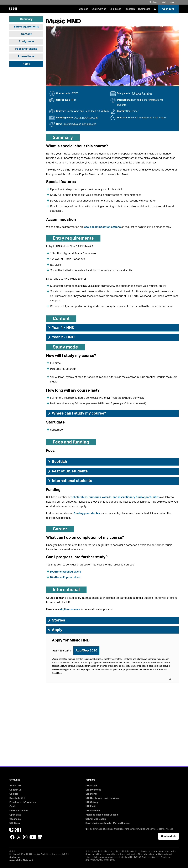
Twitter (19, 837)
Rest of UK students (68, 471)
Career (60, 529)
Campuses (115, 9)
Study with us (99, 9)
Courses (83, 9)
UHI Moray (91, 794)
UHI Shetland (93, 811)
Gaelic (13, 806)
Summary (26, 19)
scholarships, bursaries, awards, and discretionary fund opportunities (115, 497)
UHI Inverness (93, 790)
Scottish (57, 462)
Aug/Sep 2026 (86, 650)
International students (70, 481)
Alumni (173, 2)
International (26, 56)
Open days (168, 9)
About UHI (15, 786)
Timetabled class (72, 124)
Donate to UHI (17, 798)
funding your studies (87, 513)
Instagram (25, 837)
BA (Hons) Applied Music (66, 572)
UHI (87, 829)
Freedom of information (23, 802)
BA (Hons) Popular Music (66, 578)
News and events (19, 811)
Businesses (144, 9)
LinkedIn (40, 837)
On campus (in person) (86, 118)
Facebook (12, 837)
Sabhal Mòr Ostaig (96, 819)
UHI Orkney (92, 802)
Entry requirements (26, 27)
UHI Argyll (91, 786)
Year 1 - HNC (61, 328)
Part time (147, 93)
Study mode (26, 42)
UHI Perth (91, 806)
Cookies (14, 794)
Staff (164, 2)
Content (26, 34)
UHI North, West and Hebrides (102, 798)
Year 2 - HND (61, 337)
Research (130, 9)
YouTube (33, 837)
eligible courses (70, 610)
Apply (26, 64)
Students (153, 2)
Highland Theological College (102, 815)
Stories (56, 620)
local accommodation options (102, 227)
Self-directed (89, 124)
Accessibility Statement (21, 860)
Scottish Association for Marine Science (108, 823)
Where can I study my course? (77, 413)
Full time (136, 93)
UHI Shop (15, 823)
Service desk (168, 836)
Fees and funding (26, 49)
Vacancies (15, 819)
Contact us (15, 790)
